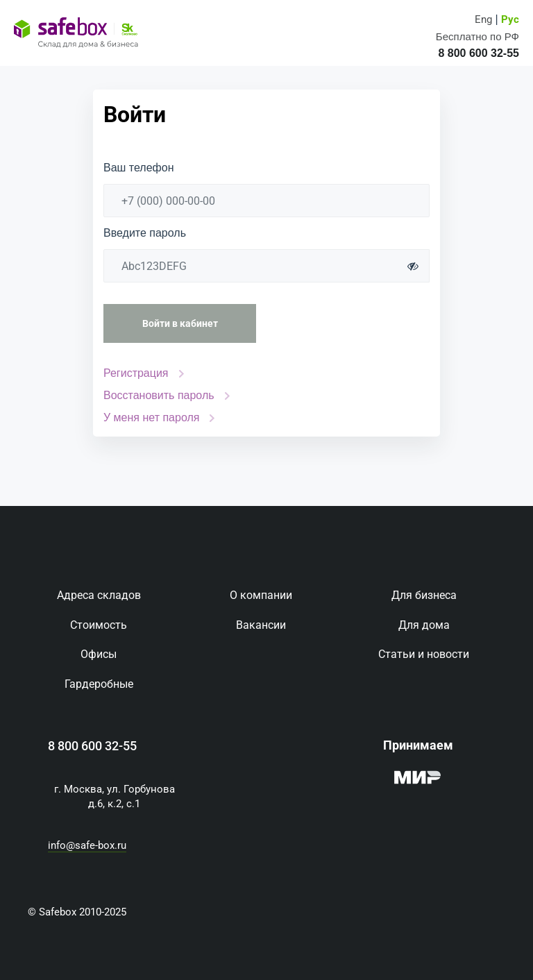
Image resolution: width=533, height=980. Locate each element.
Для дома (424, 625)
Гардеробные (99, 684)
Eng (483, 20)
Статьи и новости (424, 654)
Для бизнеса (424, 595)
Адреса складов (99, 595)
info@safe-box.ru (87, 845)
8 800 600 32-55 (92, 746)
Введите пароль (145, 233)
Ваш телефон (139, 168)
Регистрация (136, 373)
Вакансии (261, 625)
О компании (261, 595)
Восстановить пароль (159, 395)
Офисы (99, 654)
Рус (510, 20)
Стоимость (99, 625)
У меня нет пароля (151, 417)
